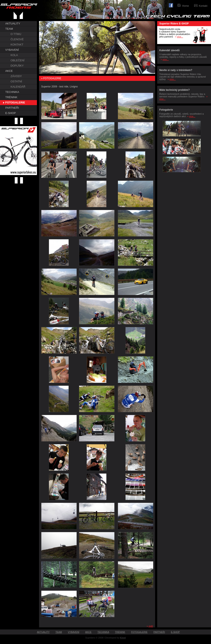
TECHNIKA (12, 92)
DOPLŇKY (17, 66)
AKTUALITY (13, 23)
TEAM (9, 29)
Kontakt (203, 6)
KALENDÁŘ (18, 87)
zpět (151, 626)
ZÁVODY (16, 76)
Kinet (123, 638)
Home (185, 6)
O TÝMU (16, 34)
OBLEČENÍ (18, 60)
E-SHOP (11, 113)
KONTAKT (17, 45)
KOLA (14, 55)
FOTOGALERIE (15, 102)
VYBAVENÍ (12, 50)
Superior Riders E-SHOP (174, 24)
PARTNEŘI (12, 108)
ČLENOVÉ (17, 39)
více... (180, 37)
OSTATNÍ (16, 81)
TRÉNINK (11, 97)
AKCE (9, 71)
